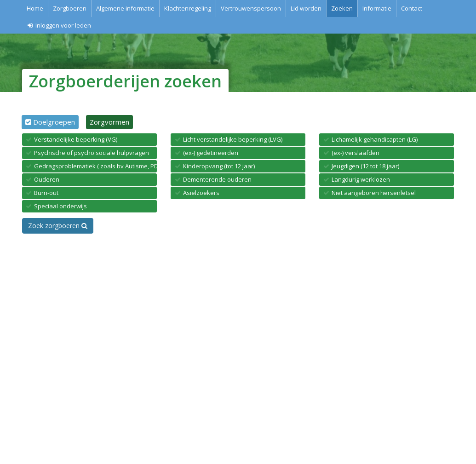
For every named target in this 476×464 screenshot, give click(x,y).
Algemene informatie (125, 8)
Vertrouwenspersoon (251, 8)
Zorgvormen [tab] (109, 122)
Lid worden (306, 8)
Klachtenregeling (188, 8)
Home (35, 8)
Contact (412, 8)
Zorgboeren (70, 8)
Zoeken (342, 8)
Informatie (377, 8)
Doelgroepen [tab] (54, 122)
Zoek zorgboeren (58, 226)
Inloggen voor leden (59, 25)
